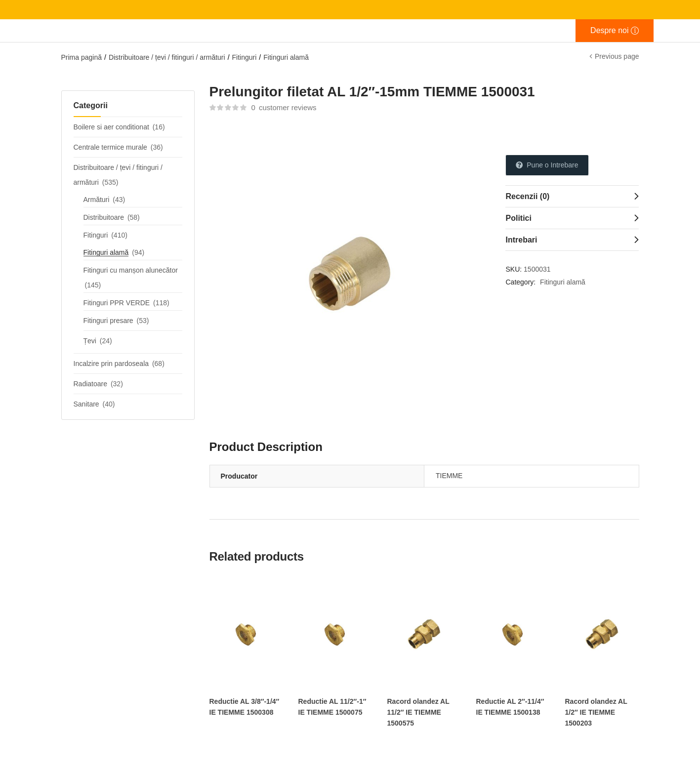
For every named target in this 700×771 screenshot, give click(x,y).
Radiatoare (91, 384)
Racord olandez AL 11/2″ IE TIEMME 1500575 (418, 712)
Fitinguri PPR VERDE (117, 303)
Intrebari (521, 240)
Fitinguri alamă (286, 57)
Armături (97, 200)
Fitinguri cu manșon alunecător (131, 270)
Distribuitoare (104, 217)
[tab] (572, 196)
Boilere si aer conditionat (111, 127)
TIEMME (449, 476)
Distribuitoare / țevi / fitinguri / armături (167, 57)
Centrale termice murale (110, 147)
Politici (518, 218)
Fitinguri (245, 57)
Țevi (90, 341)
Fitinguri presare (108, 321)
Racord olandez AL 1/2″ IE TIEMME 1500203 (596, 712)
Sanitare (86, 404)
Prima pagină (82, 57)
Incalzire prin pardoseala (111, 364)
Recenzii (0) (527, 196)
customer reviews (284, 107)
